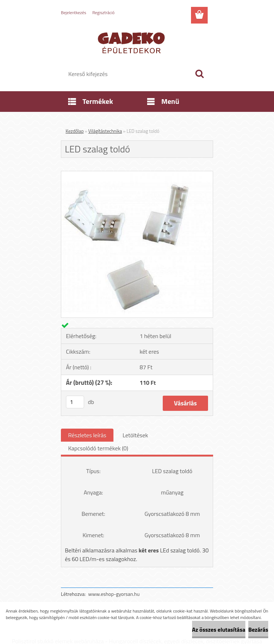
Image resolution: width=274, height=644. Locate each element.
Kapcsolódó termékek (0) (98, 448)
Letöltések (135, 435)
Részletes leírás (87, 435)
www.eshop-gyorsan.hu (114, 594)
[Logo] (132, 42)
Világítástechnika (105, 131)
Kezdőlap (75, 131)
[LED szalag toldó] (137, 174)
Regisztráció (103, 12)
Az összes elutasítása (219, 630)
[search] (199, 74)
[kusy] (75, 402)
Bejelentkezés (74, 12)
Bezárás (258, 630)
